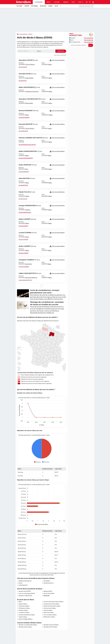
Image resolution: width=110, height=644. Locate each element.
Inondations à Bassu (24, 613)
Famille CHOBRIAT (24, 267)
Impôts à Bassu (23, 617)
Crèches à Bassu (48, 610)
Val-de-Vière (28, 264)
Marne (31, 34)
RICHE (20, 583)
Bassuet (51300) (48, 591)
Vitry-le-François (30, 64)
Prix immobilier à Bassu (50, 615)
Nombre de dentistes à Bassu (27, 615)
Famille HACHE (23, 67)
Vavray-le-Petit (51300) (25, 591)
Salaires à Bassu (23, 604)
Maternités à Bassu (49, 613)
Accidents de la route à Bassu (51, 604)
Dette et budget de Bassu (26, 619)
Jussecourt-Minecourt (31, 278)
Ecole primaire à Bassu (50, 608)
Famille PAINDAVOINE (25, 212)
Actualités (39, 2)
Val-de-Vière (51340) (49, 594)
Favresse (28, 210)
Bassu (50, 64)
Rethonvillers (29, 103)
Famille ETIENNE (23, 240)
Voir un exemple (89, 38)
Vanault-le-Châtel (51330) (25, 596)
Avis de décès (24, 34)
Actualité (72, 38)
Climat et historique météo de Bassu (53, 602)
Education (43, 6)
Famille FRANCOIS (24, 172)
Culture (57, 2)
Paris (27, 169)
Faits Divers (34, 6)
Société (27, 6)
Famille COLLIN (23, 199)
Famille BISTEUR (23, 185)
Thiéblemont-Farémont (32, 92)
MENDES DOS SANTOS (25, 581)
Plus (81, 2)
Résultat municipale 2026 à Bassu (28, 625)
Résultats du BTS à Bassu (50, 627)
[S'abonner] (81, 45)
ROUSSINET (47, 581)
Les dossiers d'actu (75, 42)
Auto (73, 2)
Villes (56, 6)
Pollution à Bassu (23, 610)
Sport (49, 2)
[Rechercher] (86, 6)
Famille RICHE (23, 81)
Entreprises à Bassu (24, 606)
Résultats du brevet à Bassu (51, 625)
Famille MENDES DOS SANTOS (27, 145)
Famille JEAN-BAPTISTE (25, 280)
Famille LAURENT (24, 253)
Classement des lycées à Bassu (52, 606)
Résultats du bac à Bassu (25, 627)
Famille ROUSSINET (24, 118)
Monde (50, 6)
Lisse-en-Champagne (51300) (27, 594)
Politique (19, 6)
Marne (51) (46, 596)
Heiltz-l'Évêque (29, 78)
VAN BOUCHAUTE (49, 583)
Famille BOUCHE (23, 131)
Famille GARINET (23, 226)
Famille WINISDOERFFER (26, 158)
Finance (66, 2)
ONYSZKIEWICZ (23, 585)
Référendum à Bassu (49, 617)
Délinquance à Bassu (24, 608)
